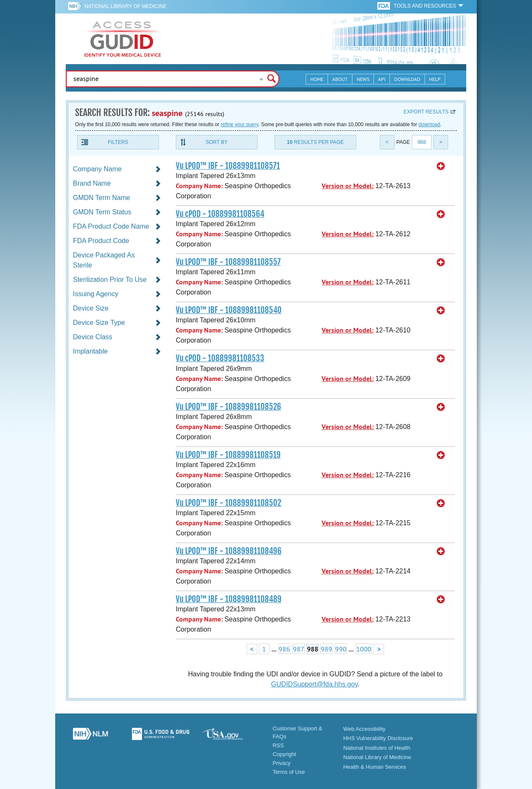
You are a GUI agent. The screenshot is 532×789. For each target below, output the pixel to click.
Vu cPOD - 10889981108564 (220, 214)
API (382, 79)
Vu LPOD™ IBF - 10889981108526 (228, 407)
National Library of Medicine (125, 6)
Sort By (217, 142)
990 (341, 649)
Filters (118, 142)
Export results (426, 112)
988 (422, 142)
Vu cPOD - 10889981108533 (220, 358)
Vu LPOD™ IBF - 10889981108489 (229, 599)
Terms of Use (289, 772)
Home (317, 79)
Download (407, 79)
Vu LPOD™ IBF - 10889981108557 (228, 262)
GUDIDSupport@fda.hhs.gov (314, 684)
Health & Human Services (375, 767)
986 (284, 649)
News (363, 79)
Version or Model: (348, 186)
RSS (278, 745)
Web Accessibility (364, 729)
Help (435, 79)
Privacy (282, 763)
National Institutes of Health (377, 748)
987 (299, 649)
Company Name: (199, 186)
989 (326, 649)
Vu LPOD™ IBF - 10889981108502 (228, 503)
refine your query (239, 124)
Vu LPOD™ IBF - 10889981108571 (228, 166)
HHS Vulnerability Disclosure (378, 738)
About (340, 79)
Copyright (285, 754)
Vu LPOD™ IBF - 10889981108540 (229, 310)
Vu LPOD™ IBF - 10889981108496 (229, 551)
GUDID (123, 39)
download (429, 124)
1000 (364, 649)
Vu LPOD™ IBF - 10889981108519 (228, 455)
